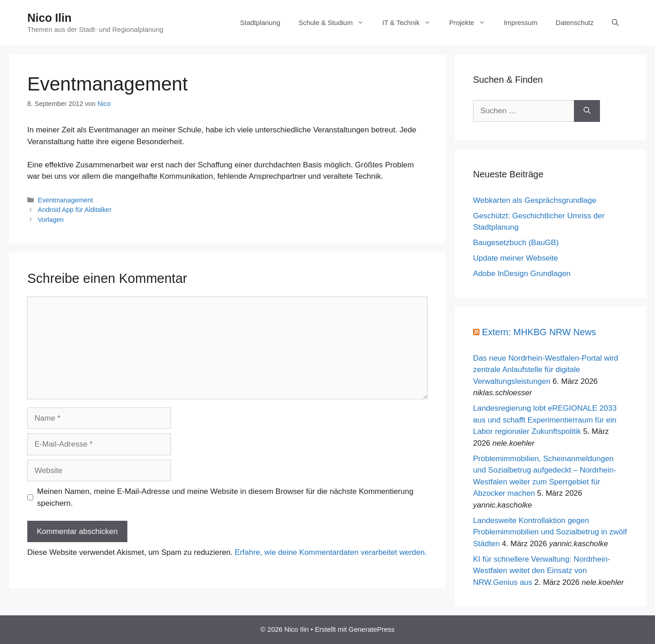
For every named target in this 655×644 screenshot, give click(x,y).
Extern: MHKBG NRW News (539, 332)
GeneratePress (371, 629)
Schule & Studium (336, 23)
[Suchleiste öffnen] (615, 23)
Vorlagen (51, 220)
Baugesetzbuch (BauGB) (516, 243)
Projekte (472, 23)
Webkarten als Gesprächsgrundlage (535, 200)
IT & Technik (411, 23)
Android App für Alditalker (75, 210)
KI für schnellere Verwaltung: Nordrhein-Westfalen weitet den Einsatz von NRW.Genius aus (542, 571)
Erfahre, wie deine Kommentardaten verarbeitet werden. (331, 552)
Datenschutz (575, 23)
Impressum (520, 23)
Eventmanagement (65, 200)
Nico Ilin (49, 18)
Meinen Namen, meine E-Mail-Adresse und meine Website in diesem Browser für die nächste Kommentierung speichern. (225, 497)
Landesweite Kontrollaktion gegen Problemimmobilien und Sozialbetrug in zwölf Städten (550, 532)
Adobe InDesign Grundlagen (522, 274)
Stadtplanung (260, 23)
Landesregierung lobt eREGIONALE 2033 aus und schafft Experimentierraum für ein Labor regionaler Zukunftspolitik (545, 420)
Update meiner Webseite (516, 258)
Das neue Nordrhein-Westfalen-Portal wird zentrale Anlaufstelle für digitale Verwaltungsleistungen (546, 370)
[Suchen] (587, 111)
